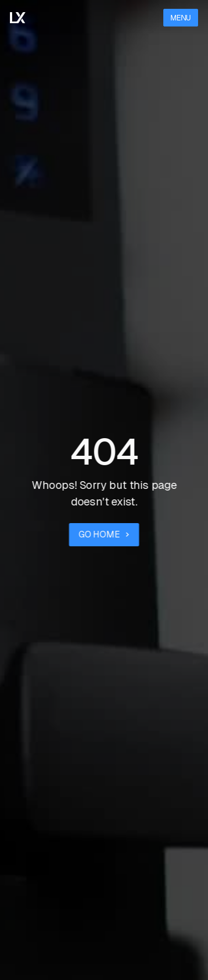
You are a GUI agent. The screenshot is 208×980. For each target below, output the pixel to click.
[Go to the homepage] (18, 18)
